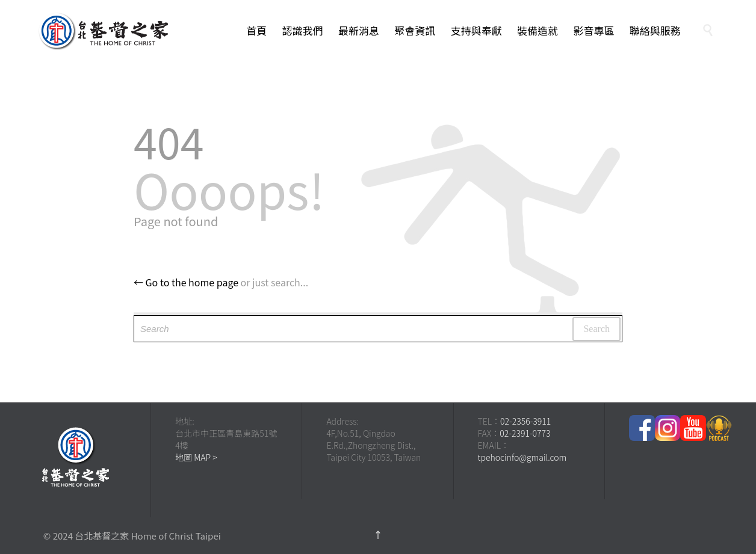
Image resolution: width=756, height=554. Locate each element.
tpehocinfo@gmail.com (522, 457)
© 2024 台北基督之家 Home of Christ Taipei (132, 536)
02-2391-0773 (525, 433)
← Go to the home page (186, 282)
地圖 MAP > (196, 457)
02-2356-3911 (525, 421)
